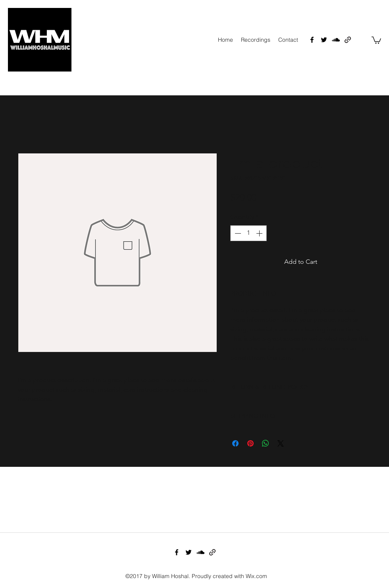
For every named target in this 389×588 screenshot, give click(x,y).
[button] (376, 40)
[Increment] (260, 233)
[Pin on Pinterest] (250, 443)
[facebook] (312, 40)
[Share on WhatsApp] (266, 443)
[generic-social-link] (348, 40)
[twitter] (324, 40)
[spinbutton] (248, 233)
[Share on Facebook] (235, 443)
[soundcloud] (336, 40)
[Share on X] (281, 443)
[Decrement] (237, 233)
